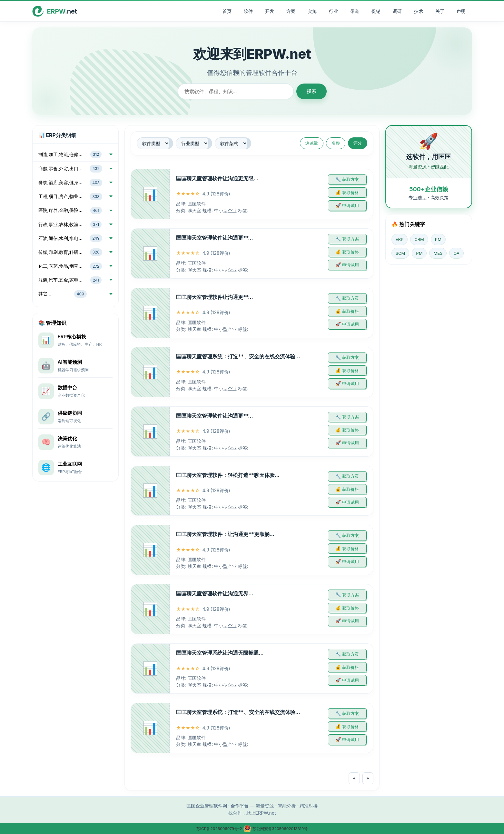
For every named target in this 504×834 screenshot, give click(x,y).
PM (438, 239)
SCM (400, 253)
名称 (336, 143)
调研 (397, 11)
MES (438, 253)
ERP (400, 239)
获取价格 (351, 193)
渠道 (355, 11)
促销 (376, 11)
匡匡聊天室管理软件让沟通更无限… (217, 178)
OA (456, 253)
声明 (461, 11)
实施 (312, 11)
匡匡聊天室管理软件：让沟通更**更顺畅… (225, 534)
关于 (440, 11)
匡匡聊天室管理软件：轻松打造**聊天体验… (228, 475)
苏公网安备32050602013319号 (275, 829)
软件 (248, 11)
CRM (419, 239)
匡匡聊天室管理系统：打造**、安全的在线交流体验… (238, 356)
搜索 (311, 91)
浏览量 (312, 143)
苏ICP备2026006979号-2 (220, 829)
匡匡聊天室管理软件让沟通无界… (215, 593)
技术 (419, 11)
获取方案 (351, 179)
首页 (227, 11)
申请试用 (351, 205)
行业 (333, 11)
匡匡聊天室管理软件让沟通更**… (214, 238)
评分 (358, 143)
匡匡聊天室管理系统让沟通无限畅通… (220, 653)
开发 (270, 11)
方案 (291, 11)
